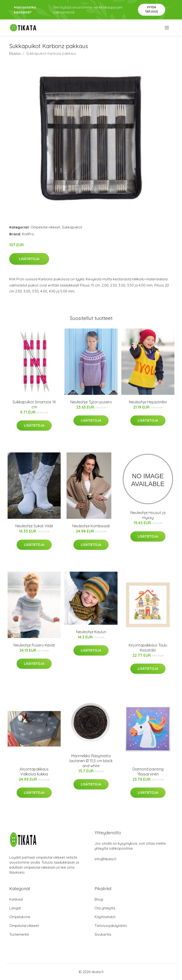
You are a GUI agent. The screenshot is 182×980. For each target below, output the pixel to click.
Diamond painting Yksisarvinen (148, 772)
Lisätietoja (29, 259)
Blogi (99, 899)
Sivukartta (103, 934)
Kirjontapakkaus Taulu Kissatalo (148, 648)
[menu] (167, 28)
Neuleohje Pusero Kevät (34, 645)
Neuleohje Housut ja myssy (148, 515)
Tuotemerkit (19, 934)
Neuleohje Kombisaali (91, 526)
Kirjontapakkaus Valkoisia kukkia (34, 772)
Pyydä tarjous (152, 9)
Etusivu (15, 53)
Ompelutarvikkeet (45, 227)
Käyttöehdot (105, 917)
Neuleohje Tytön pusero (91, 402)
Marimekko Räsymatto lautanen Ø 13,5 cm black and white (91, 761)
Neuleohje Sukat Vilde (34, 526)
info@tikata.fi (105, 859)
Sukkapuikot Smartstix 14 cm (34, 404)
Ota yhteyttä (105, 908)
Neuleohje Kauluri (91, 632)
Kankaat (16, 899)
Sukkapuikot (72, 227)
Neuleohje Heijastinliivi (148, 402)
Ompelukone (20, 917)
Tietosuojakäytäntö (111, 926)
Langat (15, 908)
